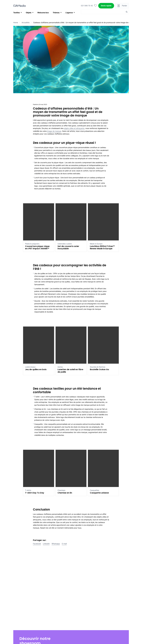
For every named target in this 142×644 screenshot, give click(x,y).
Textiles (17, 13)
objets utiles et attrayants (74, 128)
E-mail (64, 544)
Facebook (37, 544)
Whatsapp (56, 544)
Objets (29, 13)
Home (16, 22)
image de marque (54, 131)
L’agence (69, 13)
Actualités (26, 22)
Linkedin (46, 544)
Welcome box (43, 13)
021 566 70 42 (87, 6)
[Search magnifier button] (127, 12)
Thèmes (56, 13)
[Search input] (103, 12)
